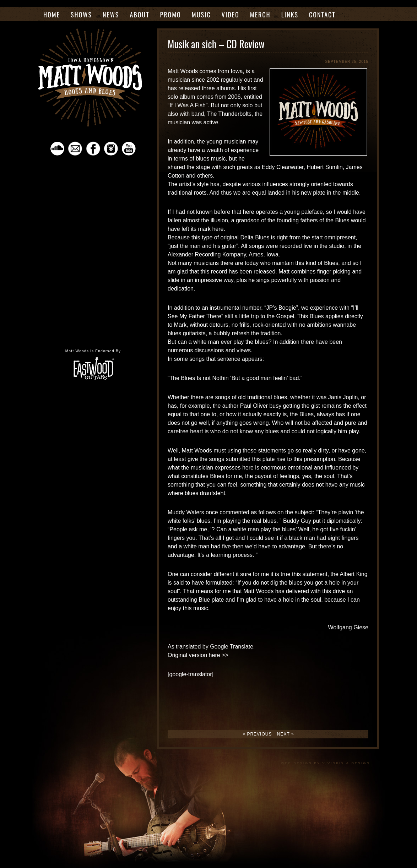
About (139, 15)
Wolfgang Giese (348, 627)
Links (290, 15)
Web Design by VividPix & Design (326, 763)
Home (52, 15)
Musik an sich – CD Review (216, 44)
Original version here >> (198, 655)
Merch (260, 15)
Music (201, 15)
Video (231, 15)
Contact (322, 15)
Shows (81, 15)
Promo (171, 15)
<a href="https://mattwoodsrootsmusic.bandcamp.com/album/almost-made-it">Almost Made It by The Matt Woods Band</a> (93, 250)
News (111, 15)
